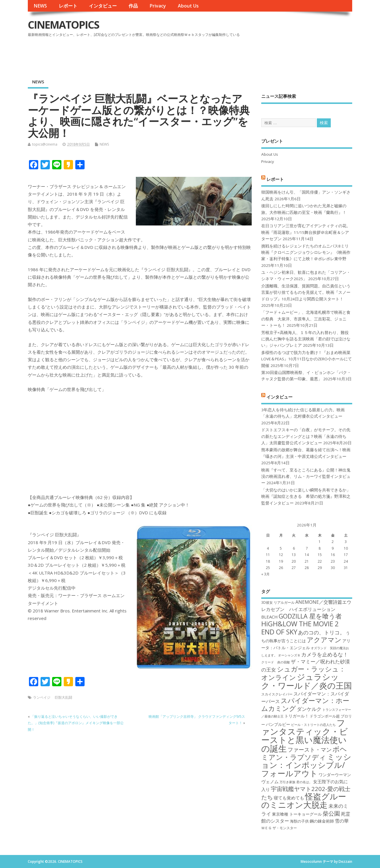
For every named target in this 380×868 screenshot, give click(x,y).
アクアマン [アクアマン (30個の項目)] (324, 640)
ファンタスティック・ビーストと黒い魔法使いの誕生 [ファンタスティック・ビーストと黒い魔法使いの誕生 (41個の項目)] (305, 735)
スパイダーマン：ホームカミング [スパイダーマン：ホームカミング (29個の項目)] (305, 704)
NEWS (40, 6)
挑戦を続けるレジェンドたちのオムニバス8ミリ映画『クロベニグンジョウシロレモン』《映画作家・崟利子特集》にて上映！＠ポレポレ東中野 (306, 253)
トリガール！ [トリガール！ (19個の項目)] (297, 716)
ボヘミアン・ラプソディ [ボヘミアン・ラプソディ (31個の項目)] (304, 753)
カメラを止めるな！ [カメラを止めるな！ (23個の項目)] (325, 654)
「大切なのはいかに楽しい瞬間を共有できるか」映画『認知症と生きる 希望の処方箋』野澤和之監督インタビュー (306, 497)
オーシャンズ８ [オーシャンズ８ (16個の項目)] (289, 655)
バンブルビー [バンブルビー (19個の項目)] (278, 724)
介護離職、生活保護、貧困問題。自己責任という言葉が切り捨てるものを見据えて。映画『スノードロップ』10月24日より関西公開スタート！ (306, 292)
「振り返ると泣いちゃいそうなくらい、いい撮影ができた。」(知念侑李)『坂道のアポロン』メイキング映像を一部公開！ (76, 723)
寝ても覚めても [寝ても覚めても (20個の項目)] (289, 798)
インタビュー (103, 6)
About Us (188, 6)
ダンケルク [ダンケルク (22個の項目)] (309, 709)
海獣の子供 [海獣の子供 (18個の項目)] (299, 821)
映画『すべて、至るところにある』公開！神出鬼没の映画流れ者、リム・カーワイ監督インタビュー (306, 477)
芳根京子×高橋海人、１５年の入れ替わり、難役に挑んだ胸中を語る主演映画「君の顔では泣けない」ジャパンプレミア (306, 339)
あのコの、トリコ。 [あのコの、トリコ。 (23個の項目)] (321, 632)
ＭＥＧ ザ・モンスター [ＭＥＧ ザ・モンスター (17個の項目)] (279, 828)
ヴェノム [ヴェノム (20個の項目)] (270, 781)
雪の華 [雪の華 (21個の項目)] (342, 821)
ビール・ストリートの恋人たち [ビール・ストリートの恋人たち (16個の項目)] (313, 725)
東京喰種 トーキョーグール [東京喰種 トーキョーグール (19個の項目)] (297, 814)
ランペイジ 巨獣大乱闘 (53, 697)
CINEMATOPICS (63, 25)
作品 (133, 6)
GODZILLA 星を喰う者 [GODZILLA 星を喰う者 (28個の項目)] (310, 616)
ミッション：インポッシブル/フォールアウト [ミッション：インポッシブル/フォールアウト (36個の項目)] (306, 765)
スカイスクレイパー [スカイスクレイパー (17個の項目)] (277, 694)
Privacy (158, 6)
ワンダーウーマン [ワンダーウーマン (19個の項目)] (335, 775)
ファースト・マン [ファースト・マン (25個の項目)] (310, 749)
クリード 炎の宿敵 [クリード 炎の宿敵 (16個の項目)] (276, 662)
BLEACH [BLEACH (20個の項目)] (270, 617)
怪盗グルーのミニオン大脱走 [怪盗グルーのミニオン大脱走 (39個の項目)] (304, 800)
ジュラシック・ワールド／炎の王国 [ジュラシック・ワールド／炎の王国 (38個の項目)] (307, 681)
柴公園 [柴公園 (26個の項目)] (331, 813)
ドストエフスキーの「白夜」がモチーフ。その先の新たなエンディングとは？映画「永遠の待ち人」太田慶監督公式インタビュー (306, 436)
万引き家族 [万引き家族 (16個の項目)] (287, 782)
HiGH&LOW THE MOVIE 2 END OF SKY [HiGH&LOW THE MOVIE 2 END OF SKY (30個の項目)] (300, 628)
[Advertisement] (242, 55)
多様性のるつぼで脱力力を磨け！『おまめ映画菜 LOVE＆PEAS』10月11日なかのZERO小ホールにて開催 (307, 359)
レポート (68, 6)
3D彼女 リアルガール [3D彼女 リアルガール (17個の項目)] (278, 602)
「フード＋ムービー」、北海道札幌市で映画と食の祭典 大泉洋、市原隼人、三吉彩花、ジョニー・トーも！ (306, 319)
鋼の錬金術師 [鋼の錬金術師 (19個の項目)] (322, 821)
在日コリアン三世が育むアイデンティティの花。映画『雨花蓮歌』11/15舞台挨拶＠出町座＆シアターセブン (306, 232)
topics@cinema (45, 144)
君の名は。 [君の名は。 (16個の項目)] (304, 782)
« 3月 (265, 574)
